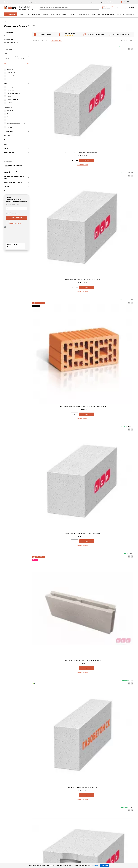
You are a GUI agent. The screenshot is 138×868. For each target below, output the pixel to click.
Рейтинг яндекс (67, 35)
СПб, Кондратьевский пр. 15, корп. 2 (106, 2)
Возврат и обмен (51, 837)
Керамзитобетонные (11, 44)
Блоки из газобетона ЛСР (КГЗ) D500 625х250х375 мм (44, 611)
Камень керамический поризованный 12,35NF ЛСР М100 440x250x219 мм (44, 397)
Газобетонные (9, 34)
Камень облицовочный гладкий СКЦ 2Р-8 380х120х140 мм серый (70, 291)
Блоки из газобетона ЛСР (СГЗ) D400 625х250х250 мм (96, 183)
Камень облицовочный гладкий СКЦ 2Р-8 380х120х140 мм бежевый (96, 344)
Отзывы (44, 2)
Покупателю (33, 2)
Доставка (49, 825)
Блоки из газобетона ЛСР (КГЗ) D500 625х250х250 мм (122, 504)
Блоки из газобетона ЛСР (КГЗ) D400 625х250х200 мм (70, 237)
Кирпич (46, 15)
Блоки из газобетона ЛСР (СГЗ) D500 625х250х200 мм (96, 396)
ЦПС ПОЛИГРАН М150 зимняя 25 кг (69, 683)
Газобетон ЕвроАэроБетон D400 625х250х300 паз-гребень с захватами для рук (70, 558)
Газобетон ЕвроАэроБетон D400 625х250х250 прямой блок (96, 291)
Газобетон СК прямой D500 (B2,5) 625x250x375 (122, 132)
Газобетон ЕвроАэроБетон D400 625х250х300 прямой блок (70, 396)
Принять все (104, 865)
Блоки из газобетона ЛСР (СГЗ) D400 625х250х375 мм (122, 237)
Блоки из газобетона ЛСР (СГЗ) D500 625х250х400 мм (44, 504)
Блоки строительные (34, 15)
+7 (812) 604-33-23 (104, 8)
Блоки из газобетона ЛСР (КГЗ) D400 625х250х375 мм (96, 132)
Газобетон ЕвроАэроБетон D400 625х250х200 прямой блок (70, 183)
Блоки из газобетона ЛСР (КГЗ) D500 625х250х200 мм (122, 396)
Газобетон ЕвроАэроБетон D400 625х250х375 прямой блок (70, 611)
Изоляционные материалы (86, 15)
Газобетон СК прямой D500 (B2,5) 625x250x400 (44, 558)
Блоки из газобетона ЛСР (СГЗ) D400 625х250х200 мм (44, 183)
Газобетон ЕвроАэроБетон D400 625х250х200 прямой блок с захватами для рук (122, 184)
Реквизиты (49, 821)
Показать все (77, 781)
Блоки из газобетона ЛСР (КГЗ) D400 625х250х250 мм (44, 78)
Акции (23, 15)
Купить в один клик (44, 93)
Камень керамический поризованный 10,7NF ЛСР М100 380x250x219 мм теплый (44, 344)
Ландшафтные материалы (106, 15)
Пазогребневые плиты (12, 47)
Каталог (12, 15)
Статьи (48, 830)
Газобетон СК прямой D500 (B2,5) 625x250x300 (70, 132)
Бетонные (7, 37)
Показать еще (83, 635)
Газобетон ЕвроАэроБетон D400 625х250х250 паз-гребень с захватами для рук (122, 344)
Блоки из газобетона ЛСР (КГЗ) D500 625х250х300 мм (96, 558)
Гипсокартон (8, 51)
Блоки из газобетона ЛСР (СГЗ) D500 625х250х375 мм (122, 450)
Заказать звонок (112, 826)
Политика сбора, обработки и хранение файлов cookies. (74, 865)
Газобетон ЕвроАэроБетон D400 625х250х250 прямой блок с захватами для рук (70, 344)
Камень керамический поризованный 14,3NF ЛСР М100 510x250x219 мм (44, 451)
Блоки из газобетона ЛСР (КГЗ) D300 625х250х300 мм (122, 78)
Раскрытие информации (50, 834)
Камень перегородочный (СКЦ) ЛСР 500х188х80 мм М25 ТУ (44, 132)
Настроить (95, 865)
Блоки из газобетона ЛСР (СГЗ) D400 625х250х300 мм (44, 237)
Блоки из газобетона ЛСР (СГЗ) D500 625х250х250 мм (70, 450)
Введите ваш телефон (13, 206)
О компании (23, 2)
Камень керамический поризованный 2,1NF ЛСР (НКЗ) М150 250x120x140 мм (96, 79)
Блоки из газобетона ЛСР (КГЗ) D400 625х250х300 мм (70, 78)
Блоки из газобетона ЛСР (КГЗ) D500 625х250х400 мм (96, 611)
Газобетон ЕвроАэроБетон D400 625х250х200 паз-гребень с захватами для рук (96, 238)
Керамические (9, 41)
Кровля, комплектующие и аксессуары (63, 15)
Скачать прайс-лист (79, 817)
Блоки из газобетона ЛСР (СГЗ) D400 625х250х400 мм (122, 291)
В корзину (49, 88)
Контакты (49, 823)
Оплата (48, 828)
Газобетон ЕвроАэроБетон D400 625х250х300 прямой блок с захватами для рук (96, 505)
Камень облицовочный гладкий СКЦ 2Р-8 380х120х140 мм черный (122, 558)
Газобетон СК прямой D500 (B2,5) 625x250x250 (70, 504)
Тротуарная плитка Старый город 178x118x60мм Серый (43, 683)
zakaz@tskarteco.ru (110, 841)
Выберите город (9, 2)
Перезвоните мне (102, 11)
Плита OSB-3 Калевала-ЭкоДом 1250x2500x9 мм (95, 683)
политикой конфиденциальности (15, 224)
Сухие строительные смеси (125, 15)
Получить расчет (16, 219)
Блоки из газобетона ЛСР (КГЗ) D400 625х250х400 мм (44, 291)
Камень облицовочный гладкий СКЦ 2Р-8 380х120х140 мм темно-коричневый (122, 612)
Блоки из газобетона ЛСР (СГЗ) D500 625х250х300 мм (96, 450)
